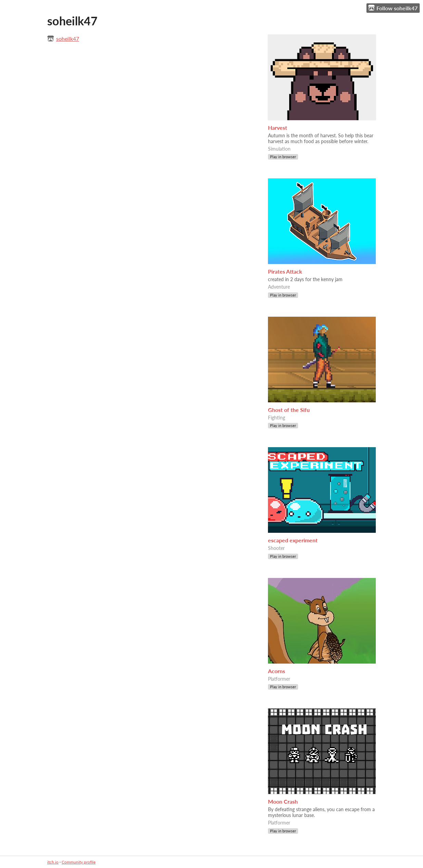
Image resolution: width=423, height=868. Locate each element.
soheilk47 (68, 39)
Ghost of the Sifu (289, 410)
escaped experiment (293, 540)
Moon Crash (283, 801)
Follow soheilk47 (393, 8)
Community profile (79, 862)
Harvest (278, 128)
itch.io (53, 862)
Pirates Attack (285, 271)
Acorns (277, 671)
